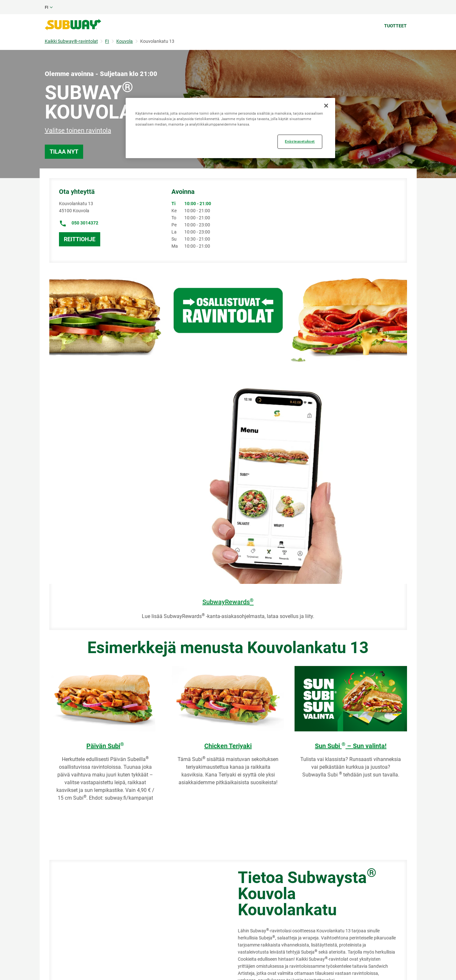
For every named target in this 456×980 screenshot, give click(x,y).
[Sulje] (326, 106)
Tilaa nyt (64, 152)
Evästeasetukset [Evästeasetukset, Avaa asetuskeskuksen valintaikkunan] (300, 141)
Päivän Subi (105, 746)
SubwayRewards (228, 602)
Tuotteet (395, 26)
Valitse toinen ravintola (78, 130)
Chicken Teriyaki (228, 746)
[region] (230, 128)
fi (47, 7)
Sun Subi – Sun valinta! (351, 746)
